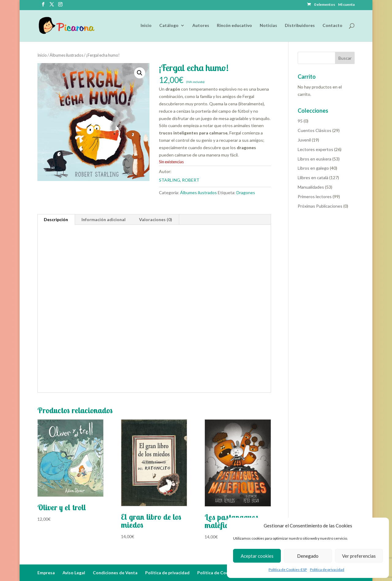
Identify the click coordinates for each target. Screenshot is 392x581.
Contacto (332, 26)
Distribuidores (300, 26)
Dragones (246, 192)
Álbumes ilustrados (66, 55)
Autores (201, 26)
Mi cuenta (346, 5)
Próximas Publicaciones (320, 206)
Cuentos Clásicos (315, 130)
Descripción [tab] (56, 219)
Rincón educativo (234, 26)
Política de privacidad (327, 570)
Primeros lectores (315, 196)
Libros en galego (313, 168)
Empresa (46, 573)
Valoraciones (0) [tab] (156, 219)
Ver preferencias (359, 556)
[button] (140, 73)
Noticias (268, 26)
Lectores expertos (315, 149)
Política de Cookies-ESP (288, 570)
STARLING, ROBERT (179, 180)
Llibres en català (313, 177)
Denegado (308, 556)
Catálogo (169, 26)
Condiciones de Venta (115, 573)
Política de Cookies (217, 573)
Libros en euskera (315, 159)
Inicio (146, 26)
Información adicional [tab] (104, 219)
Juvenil (304, 140)
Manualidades (311, 187)
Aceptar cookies (257, 556)
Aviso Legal (74, 573)
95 (300, 121)
